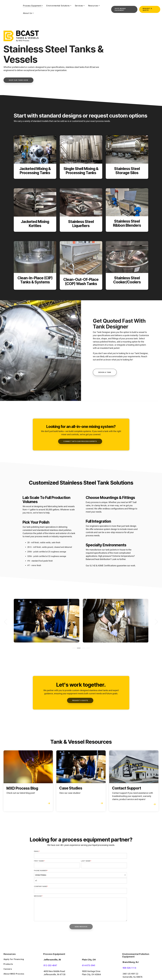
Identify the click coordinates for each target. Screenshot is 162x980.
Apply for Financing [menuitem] (14, 959)
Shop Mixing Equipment (120, 9)
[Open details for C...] (35, 265)
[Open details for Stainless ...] (127, 157)
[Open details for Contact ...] (134, 781)
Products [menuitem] (8, 964)
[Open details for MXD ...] (28, 781)
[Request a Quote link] (80, 700)
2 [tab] (78, 649)
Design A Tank (105, 372)
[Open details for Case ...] (81, 781)
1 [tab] (73, 649)
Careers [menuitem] (8, 969)
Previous (7, 622)
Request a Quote (147, 9)
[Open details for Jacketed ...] (35, 157)
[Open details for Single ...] (81, 157)
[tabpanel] (47, 620)
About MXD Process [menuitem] (14, 973)
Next (155, 622)
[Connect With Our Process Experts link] (80, 441)
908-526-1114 (129, 968)
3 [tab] (83, 649)
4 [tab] (88, 649)
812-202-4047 (50, 965)
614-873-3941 (89, 965)
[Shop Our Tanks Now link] (18, 80)
